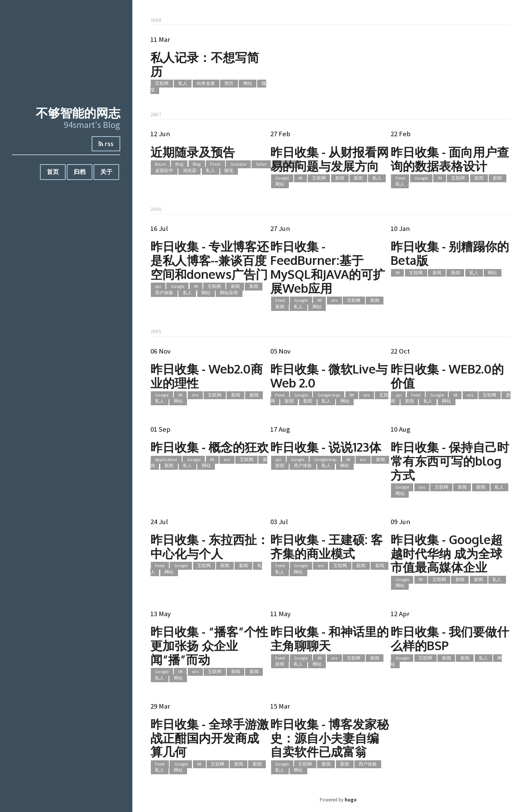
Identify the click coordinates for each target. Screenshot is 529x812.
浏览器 (190, 171)
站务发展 (206, 84)
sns (334, 301)
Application (166, 460)
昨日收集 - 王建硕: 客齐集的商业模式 (327, 546)
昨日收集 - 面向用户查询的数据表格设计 (450, 159)
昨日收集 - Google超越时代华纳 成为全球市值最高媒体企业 (447, 553)
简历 (229, 84)
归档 (80, 172)
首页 (53, 172)
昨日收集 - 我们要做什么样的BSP (450, 638)
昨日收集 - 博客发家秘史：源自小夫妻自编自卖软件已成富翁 (330, 738)
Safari (261, 165)
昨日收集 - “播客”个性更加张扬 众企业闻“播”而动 (209, 645)
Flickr (215, 165)
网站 (248, 84)
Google (282, 178)
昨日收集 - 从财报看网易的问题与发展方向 (330, 159)
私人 (183, 84)
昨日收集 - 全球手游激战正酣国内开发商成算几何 (210, 738)
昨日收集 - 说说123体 (326, 447)
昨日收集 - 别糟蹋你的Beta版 (450, 253)
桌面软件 (164, 171)
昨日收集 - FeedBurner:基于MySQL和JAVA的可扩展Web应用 (328, 267)
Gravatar (238, 165)
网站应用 (229, 293)
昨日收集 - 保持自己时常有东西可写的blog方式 (450, 461)
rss (106, 144)
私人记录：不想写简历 (205, 64)
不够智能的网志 (78, 113)
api (158, 287)
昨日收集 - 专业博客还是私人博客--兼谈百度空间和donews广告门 (210, 260)
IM (300, 178)
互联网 (162, 84)
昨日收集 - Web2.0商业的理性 (207, 376)
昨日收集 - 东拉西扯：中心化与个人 (210, 546)
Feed (400, 178)
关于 (106, 172)
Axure (160, 165)
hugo (351, 800)
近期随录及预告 (193, 152)
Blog (179, 165)
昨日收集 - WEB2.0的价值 (447, 376)
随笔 (229, 171)
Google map (329, 395)
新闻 (340, 178)
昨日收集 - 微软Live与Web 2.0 (329, 376)
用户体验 (164, 293)
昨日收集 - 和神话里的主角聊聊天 (330, 638)
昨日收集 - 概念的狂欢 (210, 447)
